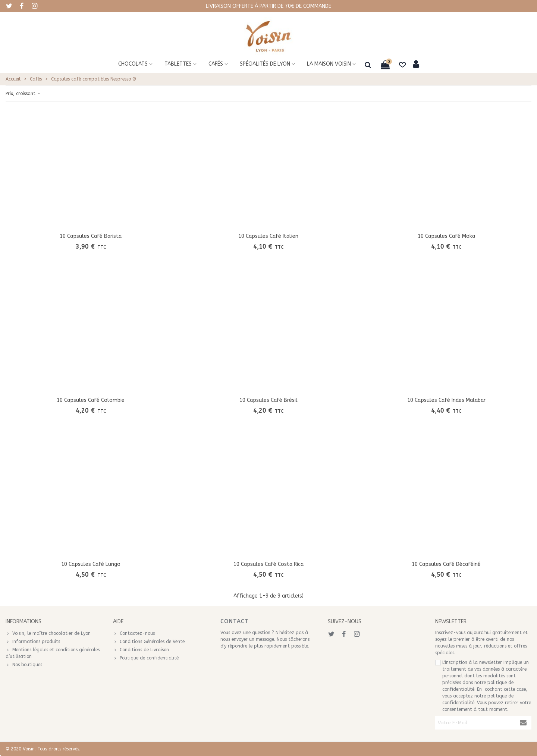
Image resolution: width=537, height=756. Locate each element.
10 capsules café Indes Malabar (446, 400)
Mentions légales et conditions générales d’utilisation (53, 653)
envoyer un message (253, 639)
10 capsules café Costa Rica (268, 564)
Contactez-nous (134, 633)
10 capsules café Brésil (268, 400)
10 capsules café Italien (268, 236)
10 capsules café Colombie (91, 400)
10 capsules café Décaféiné (446, 564)
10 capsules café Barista (91, 236)
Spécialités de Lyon (265, 64)
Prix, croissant (23, 94)
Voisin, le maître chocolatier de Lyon (48, 633)
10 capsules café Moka (446, 236)
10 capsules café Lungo (91, 564)
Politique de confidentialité (146, 658)
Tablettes (178, 64)
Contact (235, 622)
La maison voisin (329, 64)
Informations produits (33, 642)
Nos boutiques (24, 665)
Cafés (216, 64)
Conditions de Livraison (141, 650)
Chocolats (133, 64)
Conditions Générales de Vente (149, 642)
